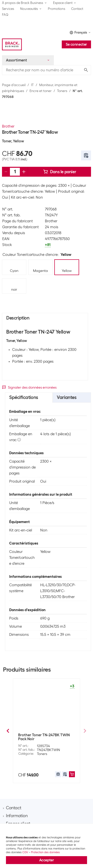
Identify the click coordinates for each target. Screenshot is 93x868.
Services (8, 9)
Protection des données (45, 852)
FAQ (5, 15)
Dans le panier (60, 172)
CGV (25, 852)
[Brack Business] (12, 44)
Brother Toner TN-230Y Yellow (44, 735)
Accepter (47, 860)
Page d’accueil (14, 85)
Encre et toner (41, 91)
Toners (62, 91)
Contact (77, 9)
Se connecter (76, 44)
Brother (8, 126)
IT (32, 85)
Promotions (57, 9)
